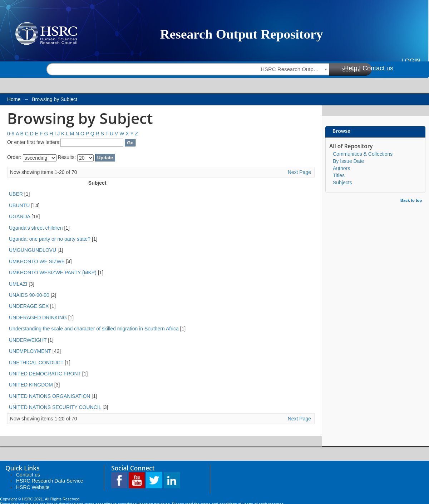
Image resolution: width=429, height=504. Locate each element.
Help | (352, 68)
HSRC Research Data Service (50, 481)
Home (14, 99)
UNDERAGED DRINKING (38, 318)
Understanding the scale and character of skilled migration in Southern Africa (94, 329)
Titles (339, 175)
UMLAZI (18, 284)
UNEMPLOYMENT (30, 351)
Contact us (378, 68)
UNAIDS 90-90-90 (29, 295)
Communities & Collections (363, 154)
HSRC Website (33, 487)
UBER (16, 194)
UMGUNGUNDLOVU (33, 250)
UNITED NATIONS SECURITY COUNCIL (55, 407)
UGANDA (19, 216)
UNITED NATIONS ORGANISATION (50, 396)
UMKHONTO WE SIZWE (37, 261)
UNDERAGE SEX (29, 306)
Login (411, 61)
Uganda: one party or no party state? (50, 239)
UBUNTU (19, 205)
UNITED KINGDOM (31, 385)
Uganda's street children (36, 228)
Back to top (411, 200)
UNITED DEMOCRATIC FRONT (45, 374)
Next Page (299, 172)
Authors (341, 168)
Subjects (342, 183)
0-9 (11, 134)
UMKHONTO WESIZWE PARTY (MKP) (53, 273)
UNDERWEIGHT (28, 340)
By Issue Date (348, 161)
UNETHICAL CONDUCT (36, 363)
